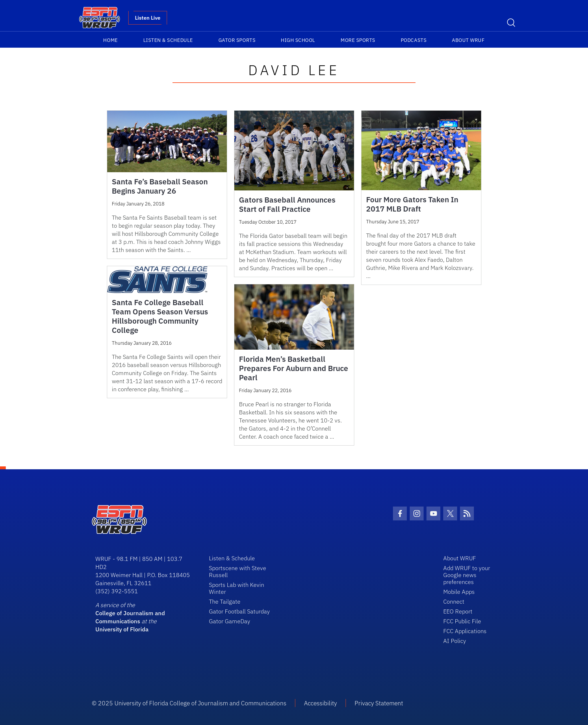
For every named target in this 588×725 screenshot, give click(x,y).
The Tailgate (225, 601)
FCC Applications (465, 631)
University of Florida (122, 629)
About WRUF (468, 40)
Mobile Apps (459, 592)
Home (110, 40)
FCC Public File (462, 621)
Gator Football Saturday (239, 611)
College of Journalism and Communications (130, 617)
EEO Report (458, 611)
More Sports (358, 40)
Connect (454, 601)
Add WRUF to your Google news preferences (467, 575)
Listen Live (148, 18)
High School (298, 40)
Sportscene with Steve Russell (238, 571)
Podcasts (414, 40)
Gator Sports (237, 40)
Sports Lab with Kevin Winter (237, 588)
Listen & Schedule (168, 40)
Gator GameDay (230, 621)
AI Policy (455, 641)
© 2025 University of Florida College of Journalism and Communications (189, 703)
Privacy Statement (379, 703)
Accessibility (320, 703)
